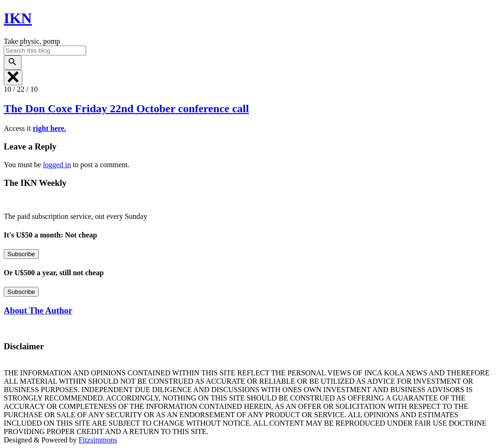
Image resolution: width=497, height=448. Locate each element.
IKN (18, 18)
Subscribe (21, 254)
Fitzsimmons (98, 440)
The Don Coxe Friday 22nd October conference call (126, 109)
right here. (49, 128)
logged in (57, 165)
